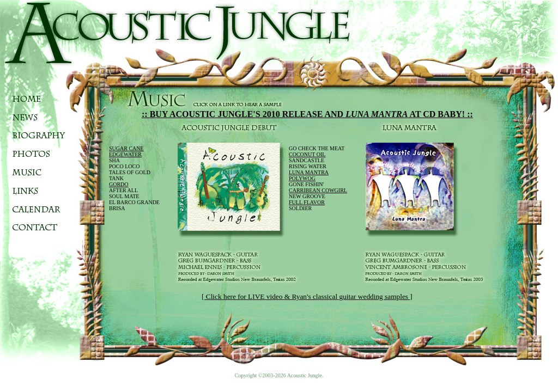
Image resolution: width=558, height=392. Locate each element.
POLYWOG (302, 178)
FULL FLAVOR (307, 202)
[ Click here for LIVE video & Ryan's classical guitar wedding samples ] (307, 296)
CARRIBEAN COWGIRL (318, 190)
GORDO (119, 184)
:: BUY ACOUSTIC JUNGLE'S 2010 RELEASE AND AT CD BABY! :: (307, 114)
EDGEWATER (125, 154)
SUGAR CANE (126, 148)
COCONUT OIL (307, 154)
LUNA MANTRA (309, 172)
